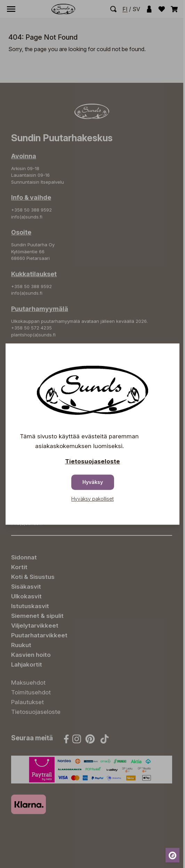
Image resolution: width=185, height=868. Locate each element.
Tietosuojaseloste (92, 461)
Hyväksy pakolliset (92, 499)
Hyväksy (93, 482)
